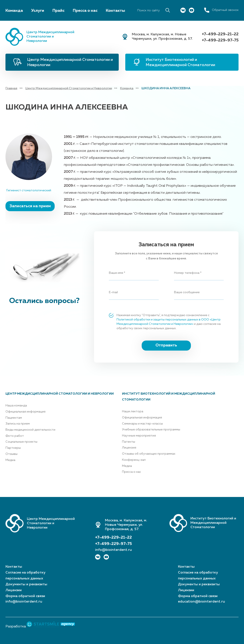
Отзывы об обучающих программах (149, 454)
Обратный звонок (225, 10)
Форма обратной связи (25, 596)
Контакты (115, 11)
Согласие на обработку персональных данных (25, 576)
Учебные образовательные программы (151, 430)
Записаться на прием (30, 206)
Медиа (10, 460)
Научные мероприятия (139, 436)
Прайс (58, 11)
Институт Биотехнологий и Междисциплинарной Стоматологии (180, 63)
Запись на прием (18, 424)
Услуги (38, 11)
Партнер (103, 562)
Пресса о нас (85, 11)
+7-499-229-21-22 (220, 34)
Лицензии (14, 590)
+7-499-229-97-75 (220, 40)
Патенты (129, 442)
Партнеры (13, 448)
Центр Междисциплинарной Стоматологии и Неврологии (70, 63)
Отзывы (11, 454)
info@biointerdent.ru (113, 550)
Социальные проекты (21, 442)
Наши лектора (133, 411)
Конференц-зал (134, 460)
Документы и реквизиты (26, 584)
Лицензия (129, 448)
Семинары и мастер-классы (142, 424)
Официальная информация (25, 412)
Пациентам (14, 418)
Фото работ (15, 436)
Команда (14, 11)
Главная (11, 88)
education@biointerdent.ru (201, 602)
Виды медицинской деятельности (30, 430)
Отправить (166, 345)
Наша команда (16, 406)
